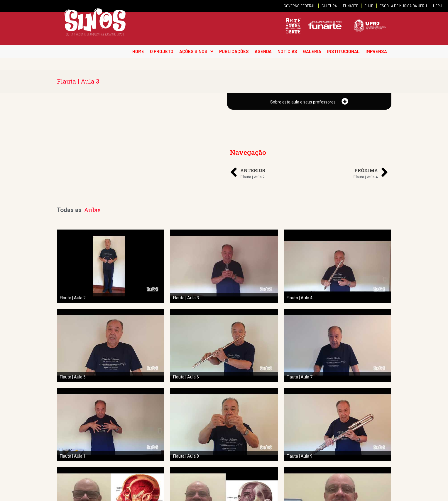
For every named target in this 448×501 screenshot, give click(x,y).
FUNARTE (351, 6)
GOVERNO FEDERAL (300, 6)
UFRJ (438, 6)
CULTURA (329, 6)
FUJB (369, 6)
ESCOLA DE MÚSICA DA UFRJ (403, 6)
